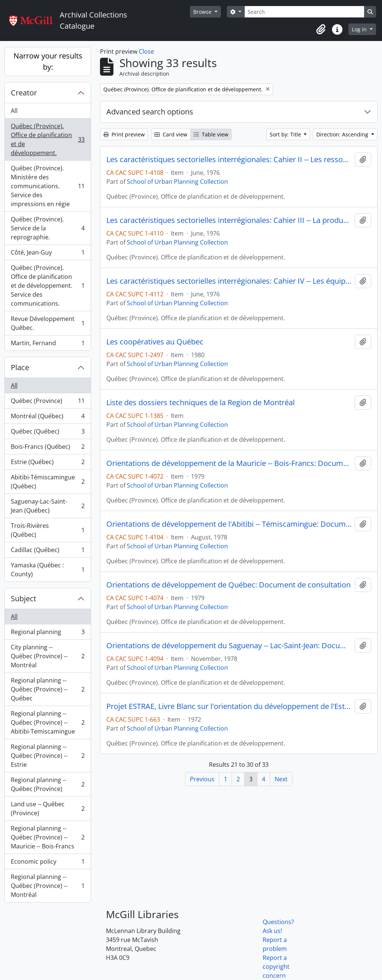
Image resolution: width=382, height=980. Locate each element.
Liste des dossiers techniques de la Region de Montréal (201, 403)
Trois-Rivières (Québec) (48, 530)
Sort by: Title (286, 134)
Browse (203, 12)
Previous (202, 779)
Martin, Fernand (48, 344)
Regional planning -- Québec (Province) (48, 784)
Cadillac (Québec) (48, 552)
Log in (360, 29)
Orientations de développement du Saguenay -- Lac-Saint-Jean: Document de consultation (229, 646)
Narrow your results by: (48, 61)
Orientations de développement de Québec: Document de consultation (228, 585)
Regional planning (48, 634)
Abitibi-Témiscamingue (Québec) (48, 482)
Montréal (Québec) (48, 418)
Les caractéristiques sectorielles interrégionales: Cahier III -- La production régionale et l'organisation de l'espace (229, 220)
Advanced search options (150, 112)
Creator (24, 93)
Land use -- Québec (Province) (48, 809)
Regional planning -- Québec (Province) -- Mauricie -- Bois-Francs (48, 837)
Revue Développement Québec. (48, 323)
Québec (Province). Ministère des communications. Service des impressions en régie (48, 186)
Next (281, 779)
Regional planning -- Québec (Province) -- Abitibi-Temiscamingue (48, 722)
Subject (24, 598)
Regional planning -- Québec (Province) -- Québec (48, 689)
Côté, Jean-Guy (48, 254)
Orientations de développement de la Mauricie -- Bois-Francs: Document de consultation (229, 463)
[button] (321, 29)
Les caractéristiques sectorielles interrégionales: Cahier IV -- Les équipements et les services (229, 281)
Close (146, 51)
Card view (171, 134)
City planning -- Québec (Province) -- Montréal (48, 656)
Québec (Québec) (48, 433)
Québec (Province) (48, 402)
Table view (211, 134)
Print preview (124, 134)
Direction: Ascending (343, 134)
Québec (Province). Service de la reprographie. (48, 228)
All (14, 111)
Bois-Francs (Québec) (48, 448)
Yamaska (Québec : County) (48, 570)
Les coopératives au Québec (155, 342)
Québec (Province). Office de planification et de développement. (48, 139)
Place (20, 367)
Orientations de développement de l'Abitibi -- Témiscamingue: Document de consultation (229, 524)
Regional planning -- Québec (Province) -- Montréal (48, 886)
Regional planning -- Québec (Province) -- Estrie (48, 756)
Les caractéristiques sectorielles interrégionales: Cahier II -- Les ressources (229, 160)
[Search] (304, 12)
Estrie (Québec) (48, 464)
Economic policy (48, 863)
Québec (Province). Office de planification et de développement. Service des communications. (48, 286)
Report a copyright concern (276, 967)
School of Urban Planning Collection (177, 182)
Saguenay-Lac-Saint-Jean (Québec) (48, 506)
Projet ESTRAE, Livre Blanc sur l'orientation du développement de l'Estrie (229, 706)
